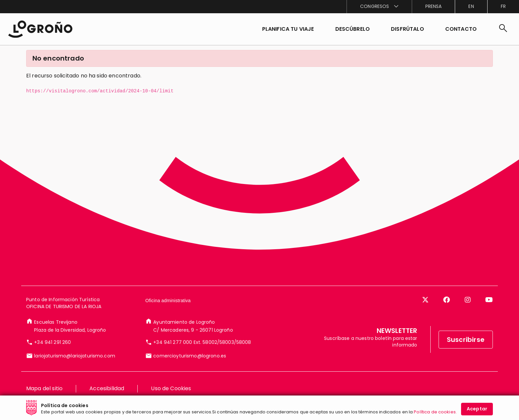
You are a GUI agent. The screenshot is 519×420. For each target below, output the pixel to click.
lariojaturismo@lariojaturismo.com (75, 370)
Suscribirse (466, 354)
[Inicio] (40, 29)
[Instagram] (468, 314)
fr (503, 6)
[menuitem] (379, 7)
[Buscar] (503, 29)
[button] (353, 29)
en (471, 6)
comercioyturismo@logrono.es (190, 370)
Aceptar (477, 409)
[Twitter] (425, 314)
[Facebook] (447, 314)
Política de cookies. (435, 412)
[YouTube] (489, 314)
